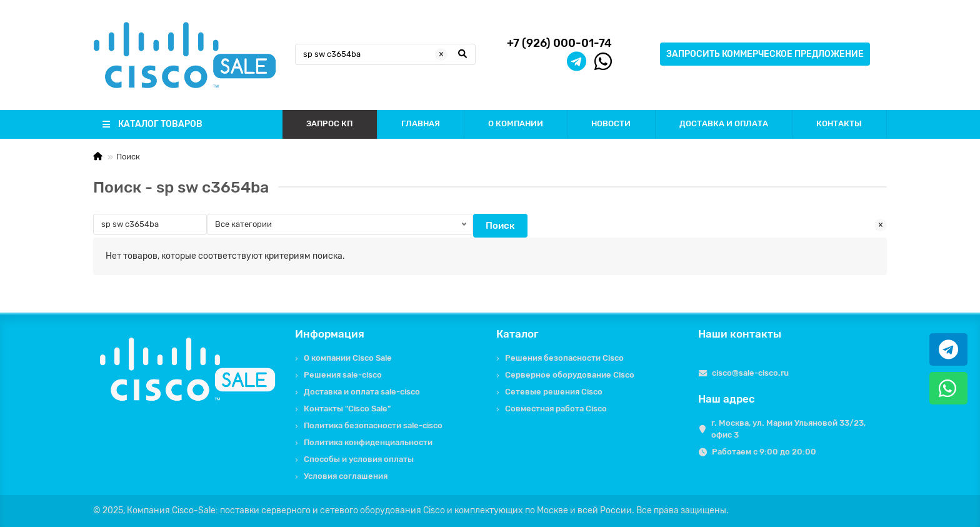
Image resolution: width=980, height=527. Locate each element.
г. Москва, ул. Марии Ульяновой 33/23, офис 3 (788, 429)
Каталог (517, 334)
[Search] (386, 54)
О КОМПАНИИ (516, 123)
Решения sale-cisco (343, 375)
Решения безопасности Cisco (564, 358)
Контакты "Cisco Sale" (347, 409)
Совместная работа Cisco (556, 409)
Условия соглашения (346, 476)
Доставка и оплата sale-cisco (362, 392)
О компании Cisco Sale (348, 358)
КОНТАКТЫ (839, 123)
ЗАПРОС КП (329, 123)
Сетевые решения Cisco (554, 392)
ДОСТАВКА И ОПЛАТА (724, 123)
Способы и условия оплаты (359, 459)
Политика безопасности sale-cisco (373, 425)
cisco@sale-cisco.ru (750, 373)
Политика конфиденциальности (368, 442)
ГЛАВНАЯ (421, 123)
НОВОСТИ (611, 123)
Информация (330, 334)
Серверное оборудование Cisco (570, 375)
